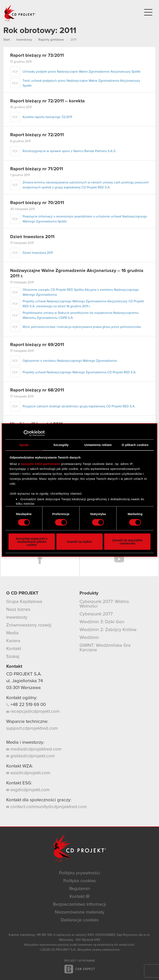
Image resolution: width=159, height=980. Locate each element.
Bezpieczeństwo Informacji (79, 904)
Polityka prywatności (79, 873)
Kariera (13, 641)
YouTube (119, 559)
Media (12, 633)
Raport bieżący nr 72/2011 (37, 135)
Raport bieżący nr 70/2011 (37, 203)
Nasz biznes (18, 610)
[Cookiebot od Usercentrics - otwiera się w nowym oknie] (27, 433)
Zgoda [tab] (24, 445)
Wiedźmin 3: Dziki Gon (102, 622)
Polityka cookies (80, 881)
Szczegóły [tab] (61, 445)
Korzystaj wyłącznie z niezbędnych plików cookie (32, 542)
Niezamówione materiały (80, 912)
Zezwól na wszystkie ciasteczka (127, 542)
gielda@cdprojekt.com (31, 756)
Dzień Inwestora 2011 (32, 237)
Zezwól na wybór (79, 542)
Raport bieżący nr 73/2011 (37, 56)
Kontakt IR (79, 897)
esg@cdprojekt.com (28, 790)
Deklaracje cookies (80, 920)
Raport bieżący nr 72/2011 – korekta (47, 101)
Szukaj (13, 657)
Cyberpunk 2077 (96, 614)
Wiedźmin (89, 638)
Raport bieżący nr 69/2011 (37, 345)
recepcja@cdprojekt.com (33, 712)
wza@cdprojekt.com (28, 773)
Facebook (40, 559)
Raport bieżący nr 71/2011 (37, 169)
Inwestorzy (17, 617)
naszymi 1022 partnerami (41, 464)
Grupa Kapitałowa (24, 602)
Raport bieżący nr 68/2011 (37, 390)
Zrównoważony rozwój (29, 625)
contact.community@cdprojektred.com (46, 807)
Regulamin (80, 889)
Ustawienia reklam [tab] (98, 445)
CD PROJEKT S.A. (24, 674)
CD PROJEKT (20, 13)
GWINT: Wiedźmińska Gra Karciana (105, 648)
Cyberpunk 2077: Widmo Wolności (104, 604)
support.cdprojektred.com (32, 728)
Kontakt (14, 649)
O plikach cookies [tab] (135, 445)
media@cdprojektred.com (34, 749)
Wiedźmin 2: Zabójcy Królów (108, 630)
